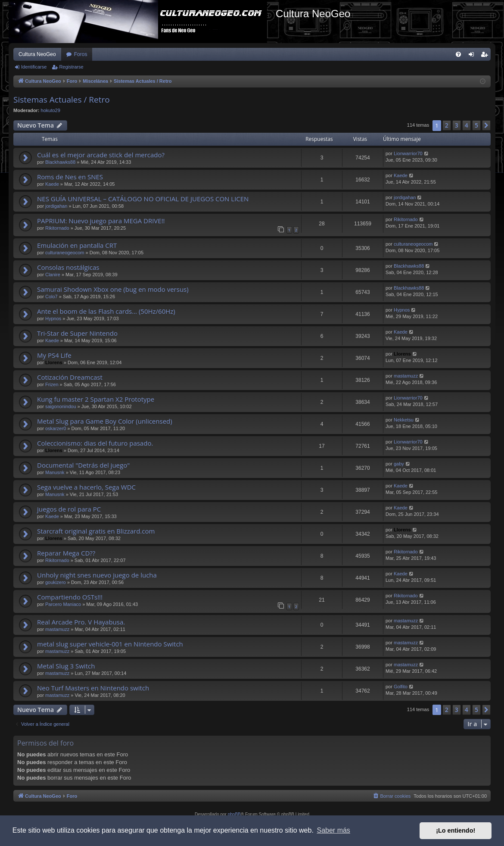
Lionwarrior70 (408, 153)
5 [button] (476, 125)
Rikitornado (57, 228)
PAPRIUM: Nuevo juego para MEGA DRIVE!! (101, 221)
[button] (486, 125)
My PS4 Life (54, 355)
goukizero (56, 582)
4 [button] (467, 125)
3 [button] (457, 125)
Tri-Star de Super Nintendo (77, 333)
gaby (399, 464)
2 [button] (447, 125)
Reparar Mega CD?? (66, 553)
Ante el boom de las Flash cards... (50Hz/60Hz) (106, 311)
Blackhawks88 (60, 162)
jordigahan (56, 206)
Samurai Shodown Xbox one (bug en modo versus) (113, 289)
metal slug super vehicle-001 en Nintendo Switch (110, 644)
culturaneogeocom (65, 253)
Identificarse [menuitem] (473, 56)
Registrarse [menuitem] (486, 56)
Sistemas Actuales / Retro (62, 100)
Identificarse (34, 67)
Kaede (52, 184)
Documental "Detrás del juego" (83, 465)
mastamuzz (406, 376)
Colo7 (51, 297)
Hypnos (53, 318)
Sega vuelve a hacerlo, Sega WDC (86, 487)
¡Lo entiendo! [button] (456, 830)
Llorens (54, 362)
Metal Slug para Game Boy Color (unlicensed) (105, 421)
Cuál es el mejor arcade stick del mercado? (101, 155)
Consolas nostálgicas (68, 267)
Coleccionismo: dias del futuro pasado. (95, 443)
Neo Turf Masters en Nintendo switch (93, 688)
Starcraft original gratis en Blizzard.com (96, 531)
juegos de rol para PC (69, 509)
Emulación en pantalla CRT (77, 245)
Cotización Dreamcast (70, 377)
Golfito (401, 687)
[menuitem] (458, 54)
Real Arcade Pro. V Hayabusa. (81, 622)
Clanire (53, 275)
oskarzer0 (56, 428)
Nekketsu (404, 420)
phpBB (234, 814)
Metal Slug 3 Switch (66, 666)
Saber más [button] (334, 830)
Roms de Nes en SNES (70, 177)
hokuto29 (51, 110)
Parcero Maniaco (63, 604)
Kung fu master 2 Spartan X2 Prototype (96, 399)
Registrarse (71, 67)
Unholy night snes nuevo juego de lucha (97, 575)
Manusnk (55, 472)
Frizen (52, 384)
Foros (81, 54)
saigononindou (61, 406)
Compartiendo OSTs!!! (70, 597)
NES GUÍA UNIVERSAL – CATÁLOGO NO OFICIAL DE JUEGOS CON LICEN (143, 199)
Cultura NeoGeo (37, 54)
